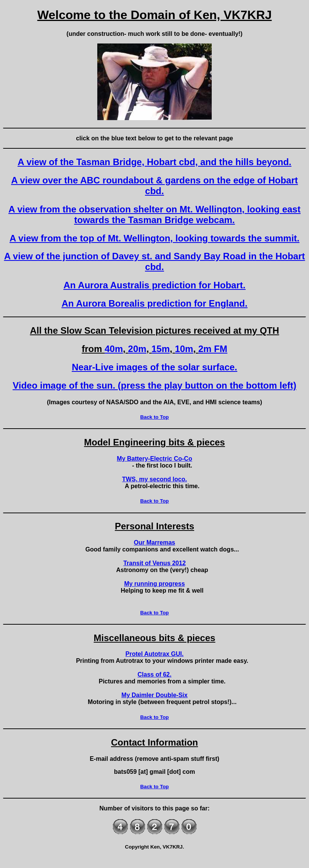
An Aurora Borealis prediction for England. (154, 303)
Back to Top (155, 417)
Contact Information (154, 742)
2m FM (213, 349)
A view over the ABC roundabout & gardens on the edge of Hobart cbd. (154, 186)
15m (161, 349)
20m (137, 349)
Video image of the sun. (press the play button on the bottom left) (154, 385)
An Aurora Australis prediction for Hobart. (155, 285)
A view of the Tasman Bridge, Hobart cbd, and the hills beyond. (154, 162)
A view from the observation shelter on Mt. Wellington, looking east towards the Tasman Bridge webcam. (154, 215)
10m (184, 349)
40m (114, 349)
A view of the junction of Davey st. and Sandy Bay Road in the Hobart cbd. (155, 261)
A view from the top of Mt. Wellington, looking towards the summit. (154, 238)
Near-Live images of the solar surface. (154, 367)
